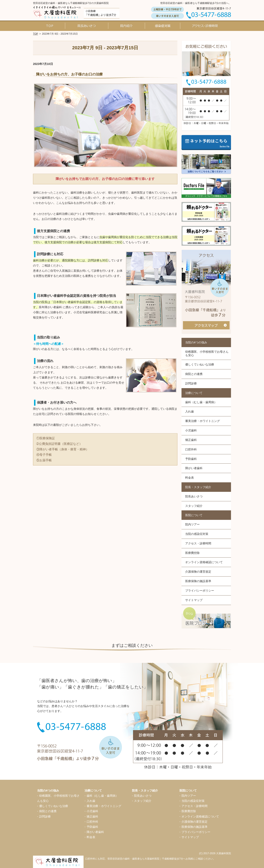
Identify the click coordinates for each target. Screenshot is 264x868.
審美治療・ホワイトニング (203, 421)
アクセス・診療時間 (198, 543)
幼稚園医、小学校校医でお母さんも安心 (207, 353)
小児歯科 (191, 430)
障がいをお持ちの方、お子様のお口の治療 (69, 74)
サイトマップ (194, 600)
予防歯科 (191, 459)
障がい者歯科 (194, 468)
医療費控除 (192, 553)
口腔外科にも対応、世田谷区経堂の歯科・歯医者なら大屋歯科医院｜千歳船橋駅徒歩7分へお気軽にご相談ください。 (150, 859)
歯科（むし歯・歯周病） (201, 402)
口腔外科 (191, 449)
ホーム (49, 26)
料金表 (190, 478)
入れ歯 (190, 411)
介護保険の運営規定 (198, 572)
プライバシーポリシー (200, 591)
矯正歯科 (191, 440)
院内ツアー (192, 524)
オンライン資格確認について (204, 562)
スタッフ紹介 (194, 506)
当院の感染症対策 (197, 534)
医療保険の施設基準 (198, 581)
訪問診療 (191, 383)
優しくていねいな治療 (200, 364)
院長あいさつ (194, 496)
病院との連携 (194, 374)
